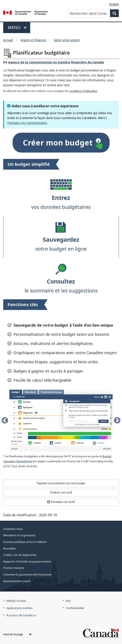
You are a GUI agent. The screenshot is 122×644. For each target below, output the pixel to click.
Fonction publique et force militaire (25, 542)
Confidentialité (75, 608)
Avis (68, 601)
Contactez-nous (13, 529)
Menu (19, 27)
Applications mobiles (20, 608)
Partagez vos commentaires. (27, 123)
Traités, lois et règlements (20, 555)
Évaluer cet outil (61, 492)
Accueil (8, 40)
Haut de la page (17, 634)
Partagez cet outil (61, 502)
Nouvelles (10, 549)
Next (117, 421)
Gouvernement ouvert (17, 581)
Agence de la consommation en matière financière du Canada (56, 62)
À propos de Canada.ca (21, 615)
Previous (5, 421)
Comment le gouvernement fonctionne (27, 575)
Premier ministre (14, 568)
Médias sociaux (16, 601)
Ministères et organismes (19, 535)
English (114, 4)
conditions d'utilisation (83, 91)
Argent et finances (33, 40)
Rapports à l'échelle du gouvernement (27, 562)
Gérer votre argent (67, 40)
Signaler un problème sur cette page (61, 483)
